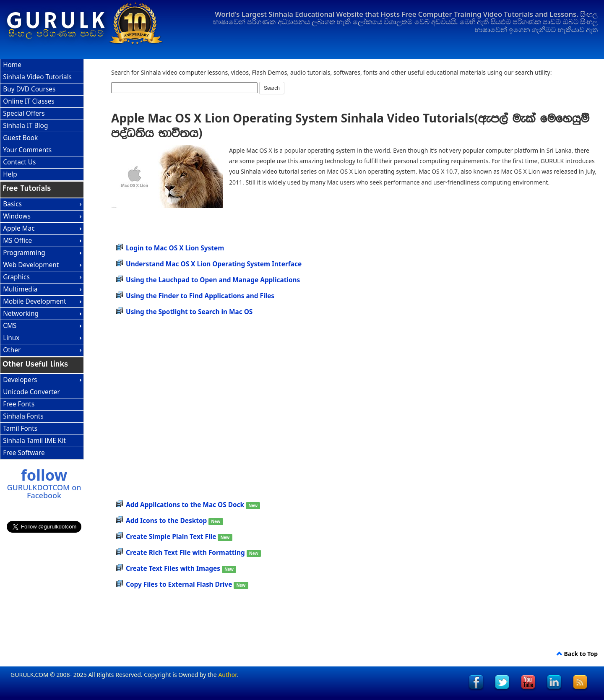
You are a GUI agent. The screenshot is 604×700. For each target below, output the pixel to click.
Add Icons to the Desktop (167, 521)
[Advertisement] (382, 211)
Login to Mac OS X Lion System (175, 248)
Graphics (16, 277)
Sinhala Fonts (23, 416)
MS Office (17, 241)
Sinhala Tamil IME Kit (34, 441)
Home (12, 65)
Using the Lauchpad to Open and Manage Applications (213, 280)
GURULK (57, 21)
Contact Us (19, 162)
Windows (17, 216)
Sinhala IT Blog (25, 126)
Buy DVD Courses (29, 89)
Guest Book (20, 138)
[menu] (42, 120)
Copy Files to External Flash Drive (180, 584)
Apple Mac (19, 228)
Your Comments (27, 150)
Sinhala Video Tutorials (37, 77)
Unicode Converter (31, 392)
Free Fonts (19, 404)
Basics (12, 204)
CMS (10, 326)
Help (10, 174)
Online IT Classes (29, 101)
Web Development (31, 265)
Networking (21, 314)
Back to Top (577, 654)
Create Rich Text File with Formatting (186, 553)
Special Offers (24, 113)
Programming (24, 253)
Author (227, 675)
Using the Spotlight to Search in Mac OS (189, 312)
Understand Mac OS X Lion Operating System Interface (214, 264)
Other (12, 350)
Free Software (24, 453)
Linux (11, 338)
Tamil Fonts (20, 428)
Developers (20, 380)
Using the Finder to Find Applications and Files (200, 296)
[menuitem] (42, 65)
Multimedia (20, 289)
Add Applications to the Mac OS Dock (186, 505)
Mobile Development (34, 301)
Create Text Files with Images (174, 569)
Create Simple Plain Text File (172, 537)
